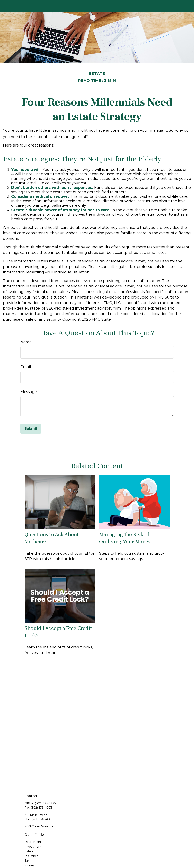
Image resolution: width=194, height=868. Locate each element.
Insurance (31, 856)
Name (26, 342)
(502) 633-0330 (45, 803)
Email (26, 367)
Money (30, 865)
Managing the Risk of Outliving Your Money (125, 538)
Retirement (33, 842)
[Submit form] (31, 429)
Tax (27, 861)
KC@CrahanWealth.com (42, 826)
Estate (29, 851)
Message (29, 392)
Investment (33, 847)
